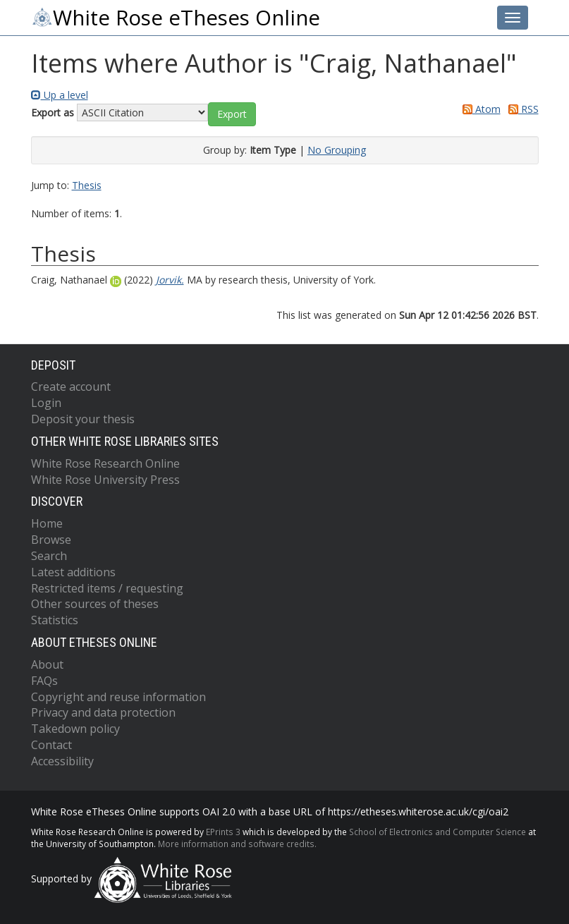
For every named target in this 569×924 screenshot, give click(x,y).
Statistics (55, 620)
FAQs (44, 681)
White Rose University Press (105, 480)
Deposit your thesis (83, 419)
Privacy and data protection (103, 712)
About (47, 664)
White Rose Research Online (105, 463)
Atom (479, 109)
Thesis (87, 185)
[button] (232, 114)
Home (47, 523)
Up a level (60, 95)
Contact (51, 745)
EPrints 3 (223, 832)
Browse (51, 540)
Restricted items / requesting (107, 588)
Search (49, 556)
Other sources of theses (95, 604)
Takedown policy (75, 729)
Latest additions (73, 572)
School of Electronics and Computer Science (438, 832)
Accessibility (62, 761)
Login (46, 403)
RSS (521, 109)
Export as (53, 113)
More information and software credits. (237, 844)
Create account (71, 387)
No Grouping (337, 150)
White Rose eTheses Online (176, 18)
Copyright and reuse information (118, 697)
